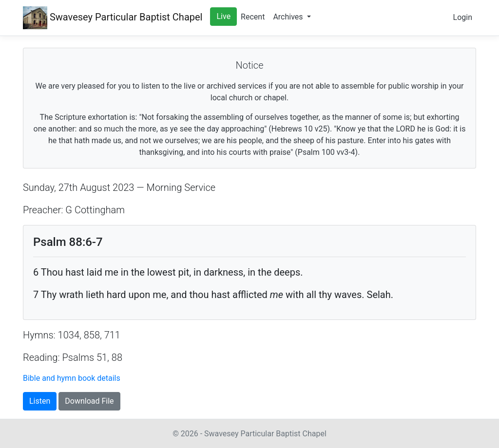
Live (223, 16)
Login (463, 17)
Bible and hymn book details (72, 378)
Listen (40, 401)
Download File (89, 401)
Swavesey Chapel (113, 18)
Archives (289, 17)
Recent (253, 17)
